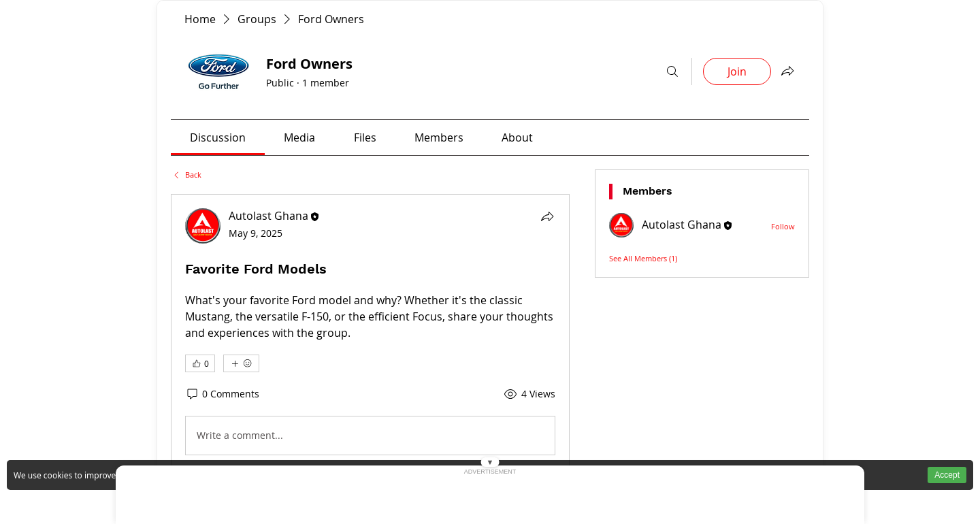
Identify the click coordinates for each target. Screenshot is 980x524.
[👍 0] (200, 363)
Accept (947, 475)
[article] (370, 334)
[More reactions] (241, 363)
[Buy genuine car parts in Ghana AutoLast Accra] (200, 19)
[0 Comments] (222, 394)
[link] (218, 137)
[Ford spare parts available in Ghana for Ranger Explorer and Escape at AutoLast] (186, 175)
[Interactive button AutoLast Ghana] (672, 71)
